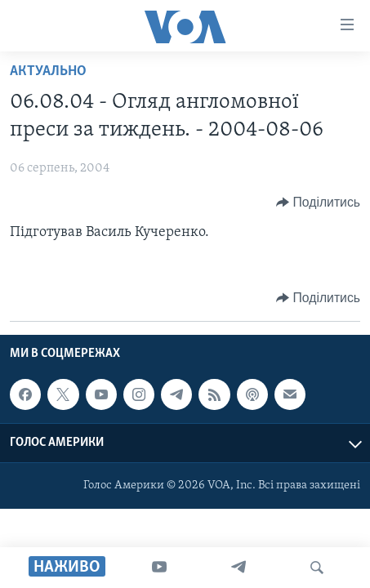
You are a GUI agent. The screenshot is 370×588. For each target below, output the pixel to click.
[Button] (318, 203)
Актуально (48, 71)
